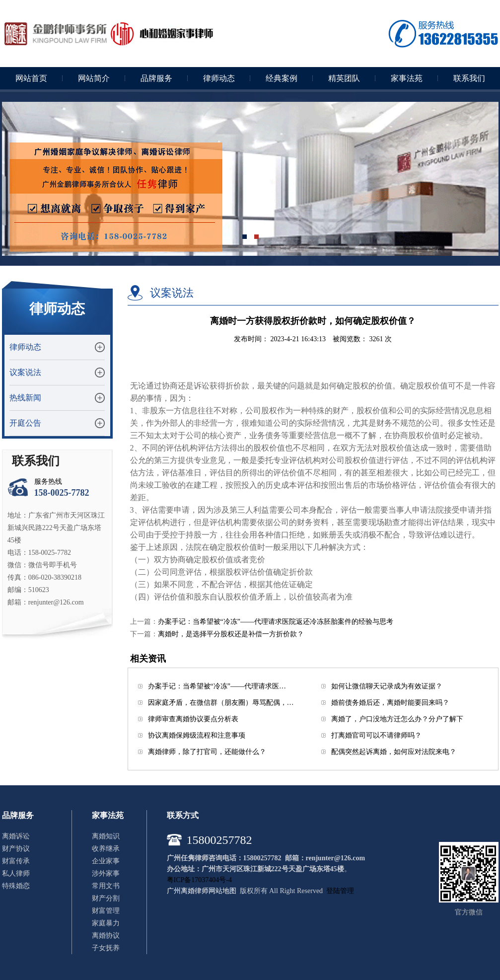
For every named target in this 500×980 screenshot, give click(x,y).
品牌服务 (156, 78)
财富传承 (16, 861)
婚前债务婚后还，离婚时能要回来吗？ (390, 703)
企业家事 (106, 861)
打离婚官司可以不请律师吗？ (376, 735)
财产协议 (16, 849)
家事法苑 (407, 78)
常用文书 (106, 886)
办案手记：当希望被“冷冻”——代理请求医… (217, 686)
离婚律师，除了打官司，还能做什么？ (207, 752)
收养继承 (106, 849)
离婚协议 (106, 936)
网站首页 (31, 78)
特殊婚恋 (16, 886)
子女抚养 (106, 948)
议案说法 (25, 372)
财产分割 (106, 898)
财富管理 (106, 911)
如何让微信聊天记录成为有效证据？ (387, 686)
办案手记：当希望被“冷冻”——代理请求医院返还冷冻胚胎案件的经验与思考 (276, 622)
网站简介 (94, 78)
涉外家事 (106, 873)
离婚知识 (106, 836)
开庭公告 (25, 423)
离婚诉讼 (16, 836)
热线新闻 (25, 398)
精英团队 (344, 78)
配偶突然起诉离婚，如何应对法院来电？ (394, 752)
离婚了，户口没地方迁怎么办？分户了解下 (397, 719)
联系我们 (469, 78)
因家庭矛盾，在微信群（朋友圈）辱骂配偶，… (221, 703)
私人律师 (16, 873)
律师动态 (219, 78)
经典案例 (282, 78)
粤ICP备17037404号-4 (199, 880)
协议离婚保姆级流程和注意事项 (197, 735)
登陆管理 (340, 891)
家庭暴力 (106, 923)
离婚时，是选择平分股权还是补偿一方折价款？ (231, 634)
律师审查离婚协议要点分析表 (193, 719)
